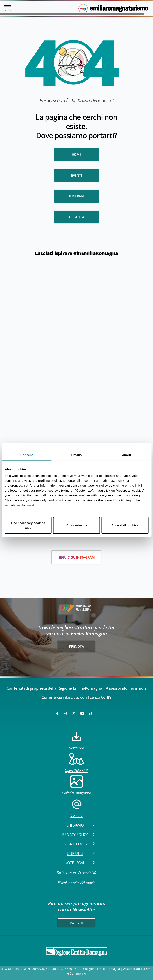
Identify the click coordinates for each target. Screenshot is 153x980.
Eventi (76, 175)
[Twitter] (74, 713)
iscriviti (76, 923)
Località (77, 217)
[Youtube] (83, 713)
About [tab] (126, 455)
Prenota (76, 646)
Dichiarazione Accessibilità (76, 872)
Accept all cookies (125, 525)
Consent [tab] (27, 455)
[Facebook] (58, 713)
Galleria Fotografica (76, 785)
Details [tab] (77, 455)
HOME (76, 155)
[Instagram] (65, 713)
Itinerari (76, 196)
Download (76, 740)
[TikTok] (91, 713)
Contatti (77, 808)
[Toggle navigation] (8, 8)
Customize (77, 525)
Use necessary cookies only (28, 525)
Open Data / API (77, 763)
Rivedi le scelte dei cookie (76, 883)
